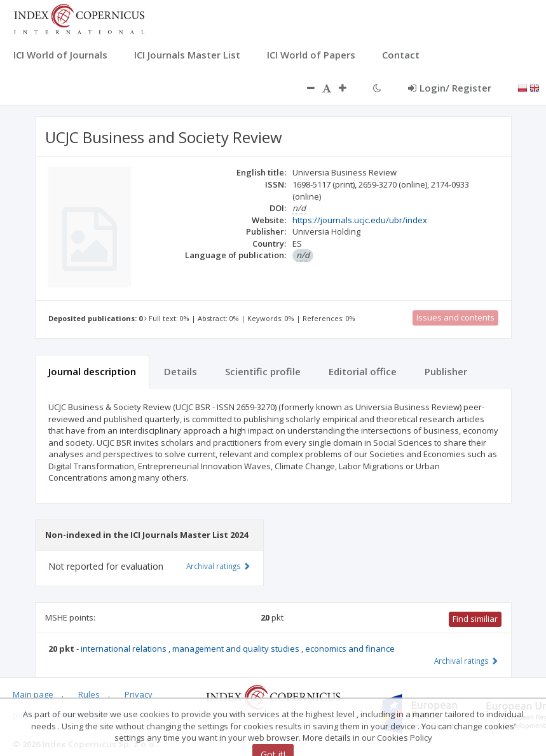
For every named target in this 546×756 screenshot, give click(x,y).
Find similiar (475, 619)
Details (181, 371)
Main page (33, 694)
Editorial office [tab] (363, 371)
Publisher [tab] (446, 371)
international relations (125, 649)
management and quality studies (237, 649)
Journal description (92, 371)
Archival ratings (466, 661)
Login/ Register (450, 88)
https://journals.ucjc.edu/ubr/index (360, 220)
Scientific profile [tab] (263, 371)
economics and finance (350, 649)
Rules (89, 694)
